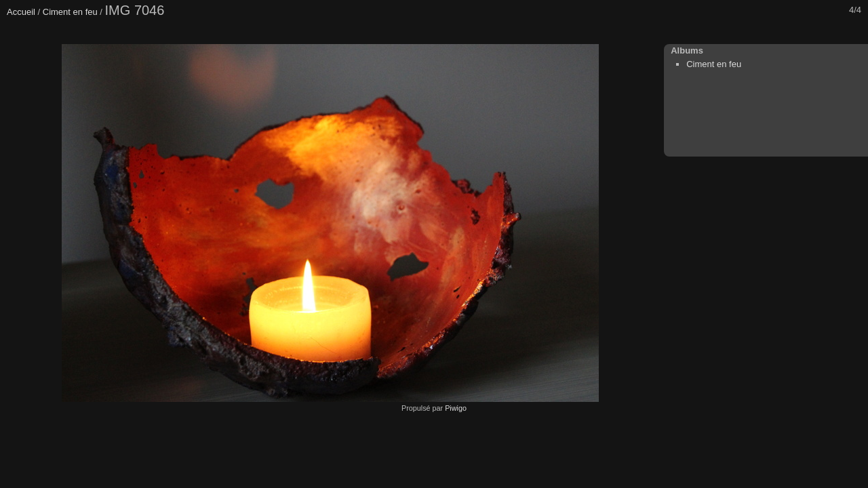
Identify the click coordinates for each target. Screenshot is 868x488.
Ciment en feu (70, 12)
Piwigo (456, 408)
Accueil (21, 12)
